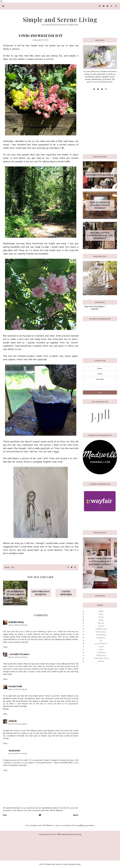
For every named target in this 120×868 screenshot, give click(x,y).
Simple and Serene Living (60, 19)
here (56, 452)
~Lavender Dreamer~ (19, 654)
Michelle (13, 721)
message (100, 383)
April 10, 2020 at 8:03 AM (18, 625)
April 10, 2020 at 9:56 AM (18, 689)
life (13, 567)
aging (101, 611)
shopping (101, 652)
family (7, 567)
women (101, 661)
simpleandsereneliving (69, 834)
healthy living (101, 629)
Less (5, 815)
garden (101, 626)
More (76, 815)
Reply (5, 647)
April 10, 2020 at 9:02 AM (18, 657)
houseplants (101, 635)
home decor (101, 632)
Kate (79, 864)
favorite (101, 623)
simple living (101, 655)
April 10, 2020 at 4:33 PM (18, 753)
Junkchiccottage (16, 622)
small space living (101, 658)
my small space (101, 644)
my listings (98, 307)
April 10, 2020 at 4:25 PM (18, 724)
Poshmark (95, 309)
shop (101, 649)
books (101, 617)
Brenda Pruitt (15, 686)
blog (101, 614)
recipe (101, 646)
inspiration (101, 638)
